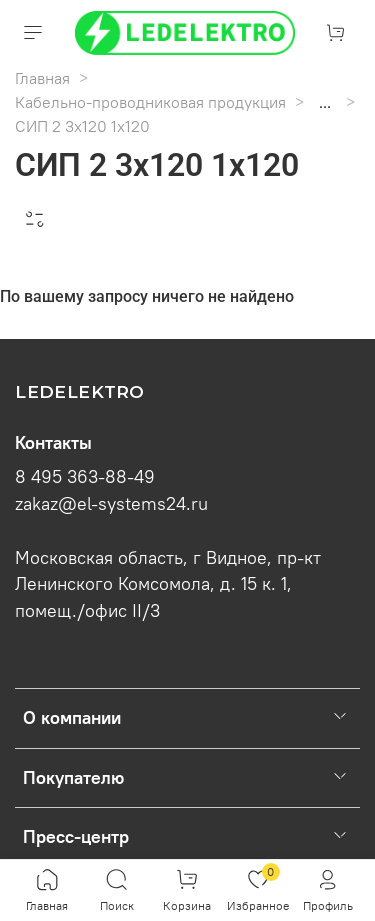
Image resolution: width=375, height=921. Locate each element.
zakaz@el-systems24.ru (111, 504)
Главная (42, 78)
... (325, 102)
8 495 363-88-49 (85, 477)
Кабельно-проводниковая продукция (150, 102)
